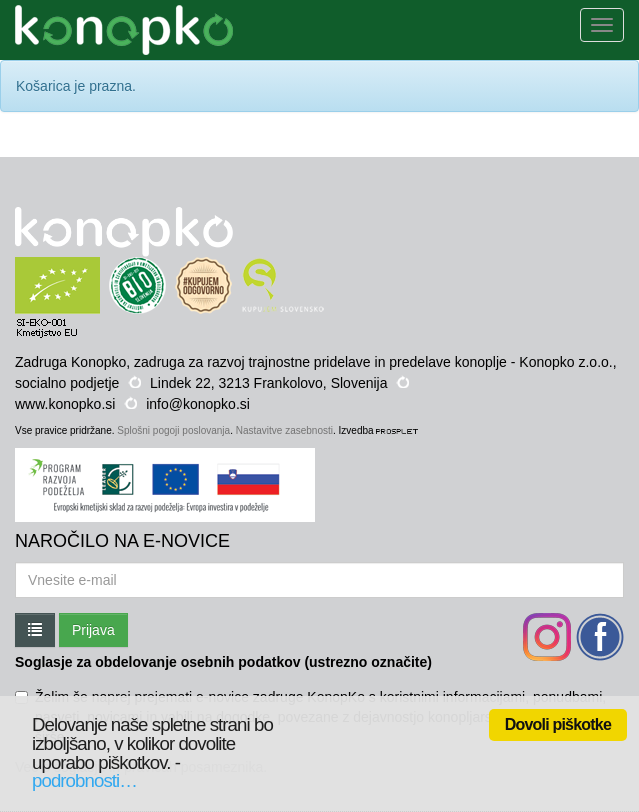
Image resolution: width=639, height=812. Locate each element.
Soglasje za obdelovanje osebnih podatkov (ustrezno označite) (223, 662)
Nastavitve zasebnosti (284, 430)
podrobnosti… (84, 780)
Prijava (93, 630)
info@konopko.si (198, 404)
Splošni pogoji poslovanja (173, 430)
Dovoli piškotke (558, 724)
